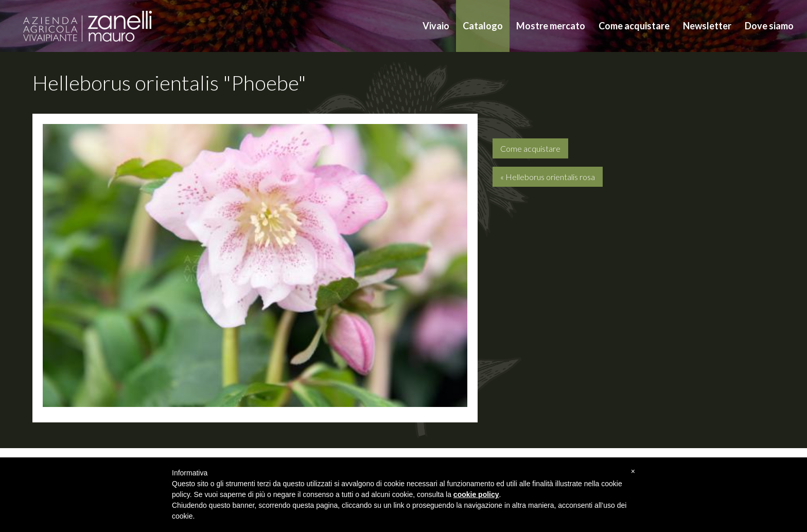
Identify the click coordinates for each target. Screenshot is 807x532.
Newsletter (707, 26)
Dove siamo (769, 26)
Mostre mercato (551, 26)
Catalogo (483, 26)
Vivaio (436, 26)
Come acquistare (634, 26)
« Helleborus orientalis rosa (548, 177)
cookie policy (476, 494)
